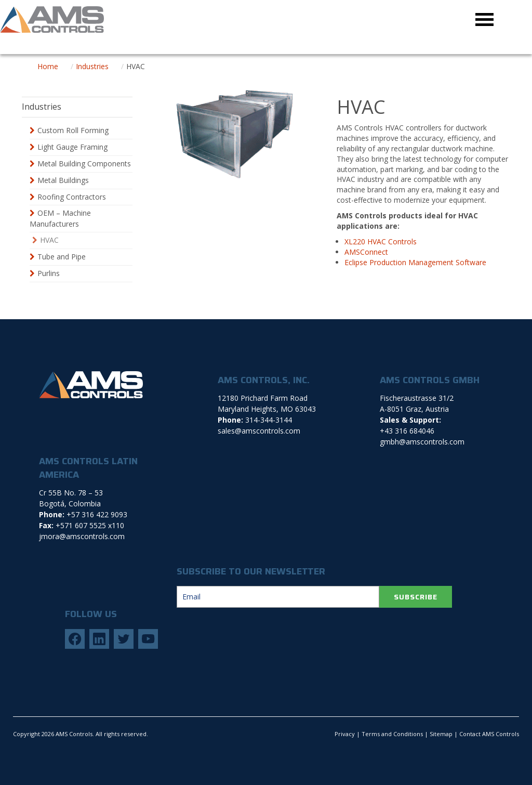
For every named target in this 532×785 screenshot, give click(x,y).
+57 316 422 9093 (97, 514)
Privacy (345, 734)
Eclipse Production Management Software (415, 262)
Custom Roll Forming (73, 130)
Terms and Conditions (392, 734)
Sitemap (441, 734)
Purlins (49, 273)
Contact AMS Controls (489, 734)
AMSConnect (366, 252)
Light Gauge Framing (72, 147)
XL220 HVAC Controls (381, 241)
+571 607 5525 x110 (90, 525)
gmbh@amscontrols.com (422, 442)
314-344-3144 (269, 420)
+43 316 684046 (407, 431)
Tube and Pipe (62, 257)
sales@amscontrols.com (259, 431)
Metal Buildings (63, 180)
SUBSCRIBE (416, 597)
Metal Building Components (84, 163)
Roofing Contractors (72, 197)
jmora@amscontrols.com (82, 536)
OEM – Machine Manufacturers (60, 218)
